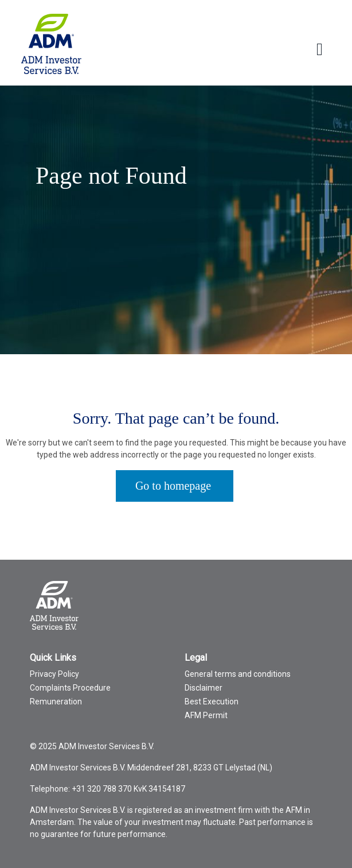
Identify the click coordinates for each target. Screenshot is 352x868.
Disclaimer (204, 688)
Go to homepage (173, 486)
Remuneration (56, 702)
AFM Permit (206, 715)
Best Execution (212, 702)
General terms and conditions (238, 674)
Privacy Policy (54, 674)
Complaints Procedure (70, 688)
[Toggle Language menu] (320, 49)
